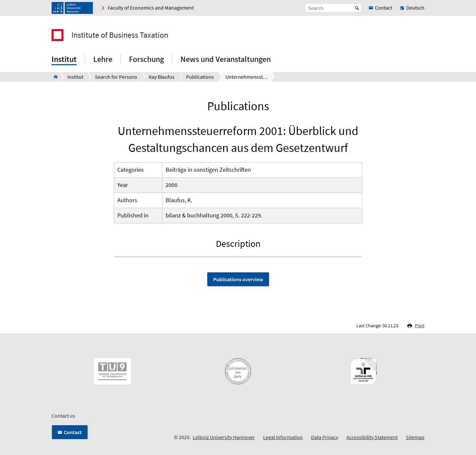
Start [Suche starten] (357, 8)
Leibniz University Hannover (224, 437)
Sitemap (415, 437)
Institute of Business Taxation (120, 35)
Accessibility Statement (372, 437)
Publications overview (238, 279)
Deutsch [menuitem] (415, 8)
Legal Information (283, 437)
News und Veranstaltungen (226, 59)
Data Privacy (325, 437)
